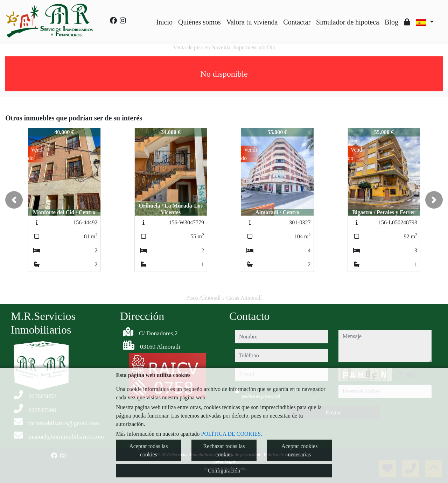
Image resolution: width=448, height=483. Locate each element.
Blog (391, 22)
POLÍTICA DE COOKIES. (232, 434)
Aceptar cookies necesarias (300, 450)
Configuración (224, 471)
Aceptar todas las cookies (148, 450)
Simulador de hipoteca (348, 22)
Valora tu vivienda (252, 22)
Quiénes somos (199, 22)
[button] (14, 200)
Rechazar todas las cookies (224, 450)
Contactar (297, 22)
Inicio (164, 22)
